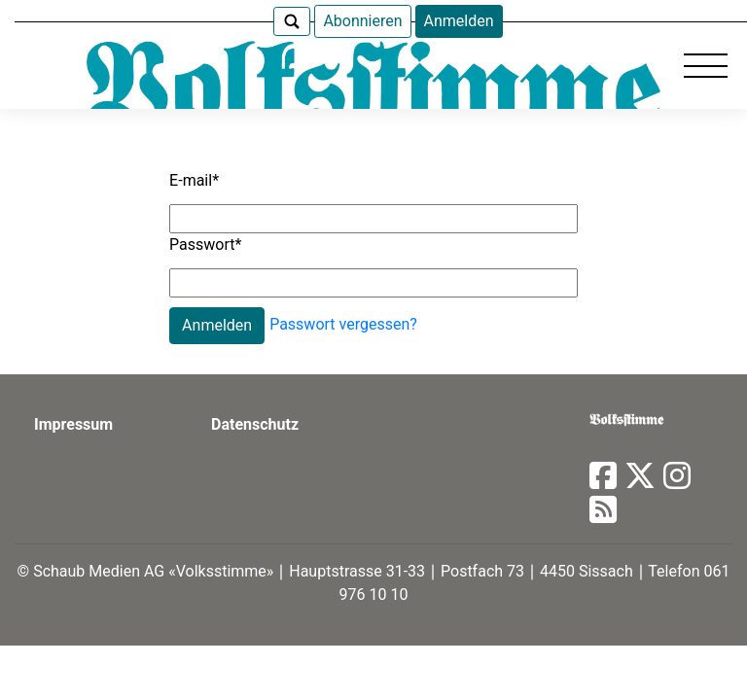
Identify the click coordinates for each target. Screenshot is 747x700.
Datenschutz (255, 424)
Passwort (205, 245)
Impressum (73, 424)
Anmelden (459, 21)
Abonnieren (362, 21)
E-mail (194, 180)
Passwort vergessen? (343, 324)
